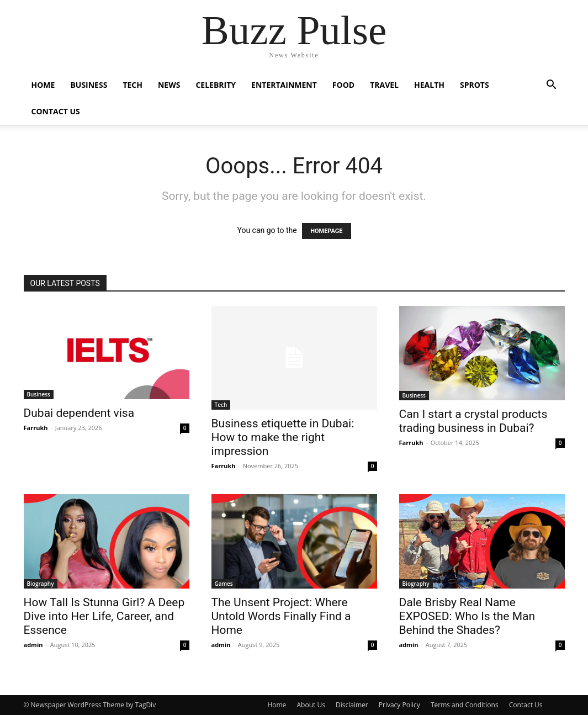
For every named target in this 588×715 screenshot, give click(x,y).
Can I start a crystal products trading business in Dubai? (473, 421)
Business (89, 85)
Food (343, 85)
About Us (311, 705)
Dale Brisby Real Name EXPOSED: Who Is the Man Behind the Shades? (467, 616)
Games (224, 584)
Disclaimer (352, 705)
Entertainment (284, 85)
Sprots (475, 85)
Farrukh (36, 428)
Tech (133, 85)
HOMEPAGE (326, 231)
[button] (552, 86)
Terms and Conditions (465, 705)
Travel (384, 85)
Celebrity (216, 85)
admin (33, 645)
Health (429, 85)
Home (43, 85)
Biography (41, 584)
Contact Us (56, 111)
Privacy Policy (399, 705)
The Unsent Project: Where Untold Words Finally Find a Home (281, 616)
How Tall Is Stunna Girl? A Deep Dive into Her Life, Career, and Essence (104, 616)
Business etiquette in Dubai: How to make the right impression (283, 437)
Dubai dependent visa (79, 413)
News (169, 85)
